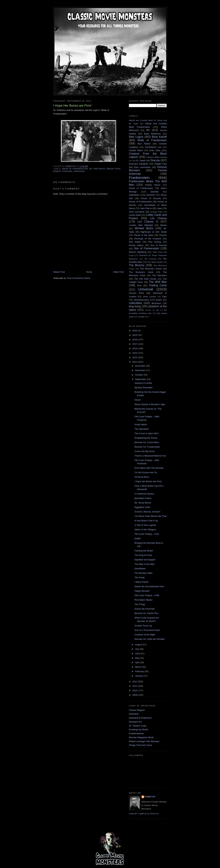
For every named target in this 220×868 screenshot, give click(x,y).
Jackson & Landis (143, 383)
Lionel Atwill (135, 215)
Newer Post (59, 272)
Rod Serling (155, 242)
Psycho (163, 235)
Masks (163, 225)
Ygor (164, 297)
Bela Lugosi (136, 137)
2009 (135, 695)
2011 (135, 686)
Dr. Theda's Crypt (138, 726)
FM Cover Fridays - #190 (147, 595)
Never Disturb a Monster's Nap (150, 404)
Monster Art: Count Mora (147, 442)
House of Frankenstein (140, 202)
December (141, 366)
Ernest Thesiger (63, 171)
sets (158, 310)
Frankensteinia (136, 733)
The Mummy (137, 265)
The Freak (139, 577)
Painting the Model (144, 551)
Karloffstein (140, 569)
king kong (135, 306)
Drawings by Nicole (138, 729)
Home (89, 272)
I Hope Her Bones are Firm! (148, 481)
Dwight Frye (114, 169)
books (159, 300)
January (139, 676)
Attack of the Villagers (145, 530)
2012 (135, 682)
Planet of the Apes (144, 235)
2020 (135, 331)
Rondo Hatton (136, 245)
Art (148, 130)
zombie (141, 317)
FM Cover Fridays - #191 (147, 534)
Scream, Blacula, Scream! (147, 512)
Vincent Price (136, 293)
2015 (135, 353)
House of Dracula (151, 198)
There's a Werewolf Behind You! (150, 456)
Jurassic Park (156, 212)
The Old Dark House (145, 279)
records (148, 310)
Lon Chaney (158, 218)
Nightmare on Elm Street (154, 232)
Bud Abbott (144, 144)
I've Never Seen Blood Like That (150, 516)
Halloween (134, 195)
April (138, 662)
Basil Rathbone (152, 134)
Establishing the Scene (146, 438)
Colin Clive (155, 150)
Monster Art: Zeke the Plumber (150, 639)
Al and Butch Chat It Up (146, 521)
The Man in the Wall (144, 564)
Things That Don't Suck (140, 745)
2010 (135, 690)
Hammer (151, 195)
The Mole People (155, 262)
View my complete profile (144, 814)
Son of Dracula (159, 245)
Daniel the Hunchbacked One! (149, 586)
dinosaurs (156, 303)
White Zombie (149, 297)
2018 (135, 340)
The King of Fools (143, 555)
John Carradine (137, 212)
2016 (135, 348)
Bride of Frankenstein (75, 169)
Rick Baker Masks (143, 600)
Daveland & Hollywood (140, 718)
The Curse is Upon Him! (146, 433)
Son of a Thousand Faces (147, 630)
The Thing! (140, 604)
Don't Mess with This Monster (149, 468)
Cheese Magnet (137, 710)
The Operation (142, 429)
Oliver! (138, 400)
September (141, 379)
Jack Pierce (146, 208)
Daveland (134, 714)
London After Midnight (141, 225)
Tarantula (143, 255)
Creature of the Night (145, 635)
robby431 (150, 797)
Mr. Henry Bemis (143, 503)
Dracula (155, 160)
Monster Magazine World (141, 737)
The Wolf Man (158, 282)
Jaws (159, 208)
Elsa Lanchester (142, 167)
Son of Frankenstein (147, 248)
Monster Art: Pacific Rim (146, 613)
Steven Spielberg (138, 252)
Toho (139, 286)
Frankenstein (139, 178)
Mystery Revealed (143, 387)
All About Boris (142, 477)
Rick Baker (135, 242)
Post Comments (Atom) (79, 278)
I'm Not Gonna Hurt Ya (146, 472)
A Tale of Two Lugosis (145, 525)
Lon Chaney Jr (148, 222)
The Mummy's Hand (141, 272)
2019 (135, 335)
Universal (79, 171)
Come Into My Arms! (145, 451)
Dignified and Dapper (145, 560)
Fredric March (153, 185)
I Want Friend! (141, 582)
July (137, 649)
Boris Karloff (159, 137)
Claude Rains (136, 150)
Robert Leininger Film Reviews (144, 741)
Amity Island (141, 424)
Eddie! (138, 538)
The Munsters (159, 275)
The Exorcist (150, 259)
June (138, 653)
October (139, 375)
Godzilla (154, 192)
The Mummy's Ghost (151, 269)
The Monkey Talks (143, 573)
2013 (135, 362)
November (141, 370)
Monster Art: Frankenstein (147, 447)
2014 (135, 357)
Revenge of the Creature (148, 239)
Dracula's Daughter (139, 164)
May (137, 658)
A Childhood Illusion (144, 494)
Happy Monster (142, 591)
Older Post (119, 272)
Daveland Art (135, 722)
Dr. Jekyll (141, 161)
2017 (135, 344)
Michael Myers (144, 228)
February (140, 671)
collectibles (135, 303)
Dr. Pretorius (97, 169)
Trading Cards (158, 285)
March (139, 667)
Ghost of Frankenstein (141, 188)
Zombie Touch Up (143, 626)
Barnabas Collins (143, 498)
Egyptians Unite (142, 507)
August (139, 645)
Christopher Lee (153, 147)
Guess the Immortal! (144, 609)
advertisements (141, 300)
